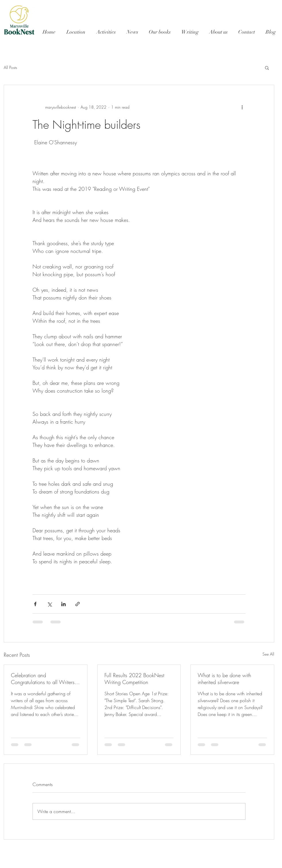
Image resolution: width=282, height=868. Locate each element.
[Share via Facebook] (35, 604)
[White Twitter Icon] (232, 862)
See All (268, 654)
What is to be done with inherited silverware (224, 679)
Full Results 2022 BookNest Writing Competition (134, 679)
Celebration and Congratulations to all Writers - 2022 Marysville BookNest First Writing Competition (45, 679)
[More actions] (242, 107)
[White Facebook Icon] (224, 862)
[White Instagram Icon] (247, 862)
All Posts (10, 67)
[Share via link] (78, 604)
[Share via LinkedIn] (63, 604)
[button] (267, 68)
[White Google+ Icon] (239, 862)
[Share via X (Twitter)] (49, 604)
